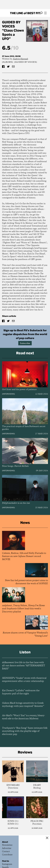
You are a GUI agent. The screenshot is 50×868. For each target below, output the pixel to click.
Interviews (8, 394)
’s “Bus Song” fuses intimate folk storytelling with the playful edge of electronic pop (25, 731)
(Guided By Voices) (26, 62)
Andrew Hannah (20, 59)
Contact (6, 852)
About (5, 842)
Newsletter (7, 845)
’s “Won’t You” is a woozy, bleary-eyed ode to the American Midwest (24, 717)
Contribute (7, 855)
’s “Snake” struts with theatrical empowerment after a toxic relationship (24, 680)
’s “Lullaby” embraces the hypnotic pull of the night (21, 692)
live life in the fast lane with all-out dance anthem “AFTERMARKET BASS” (24, 666)
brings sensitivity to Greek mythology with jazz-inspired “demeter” (23, 705)
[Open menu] (45, 13)
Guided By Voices (11, 24)
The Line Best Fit (25, 13)
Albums (8, 62)
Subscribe (25, 343)
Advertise (7, 848)
